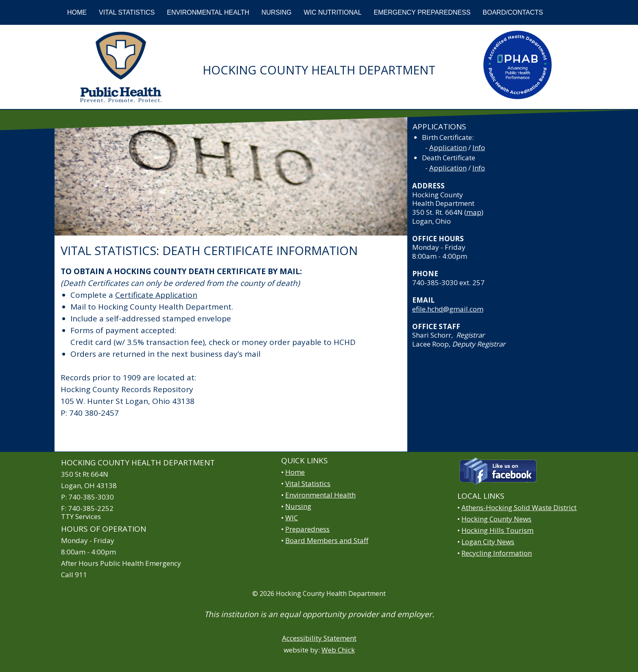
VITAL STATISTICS (127, 12)
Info (479, 147)
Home (295, 472)
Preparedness (307, 529)
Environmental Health (320, 495)
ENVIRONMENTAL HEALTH (208, 12)
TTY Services (81, 516)
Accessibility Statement (319, 638)
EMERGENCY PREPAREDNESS (422, 12)
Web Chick (338, 650)
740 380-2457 (94, 413)
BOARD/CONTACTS (513, 12)
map (474, 212)
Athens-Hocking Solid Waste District (519, 507)
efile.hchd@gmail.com (448, 309)
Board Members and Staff (327, 540)
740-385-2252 (91, 508)
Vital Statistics (308, 483)
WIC (292, 518)
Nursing (298, 506)
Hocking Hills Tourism (497, 530)
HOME (77, 12)
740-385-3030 (435, 283)
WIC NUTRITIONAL (332, 12)
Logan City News (488, 542)
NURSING (277, 12)
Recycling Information (497, 553)
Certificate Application (156, 295)
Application (448, 147)
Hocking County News (496, 519)
